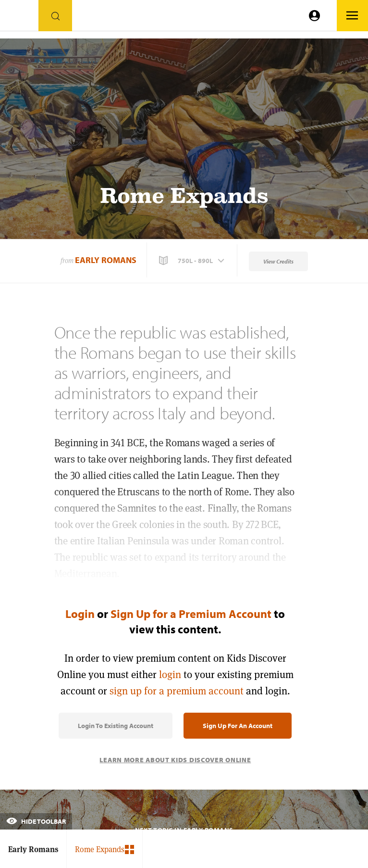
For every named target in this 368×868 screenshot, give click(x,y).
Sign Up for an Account (238, 726)
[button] (193, 261)
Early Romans (106, 260)
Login (80, 614)
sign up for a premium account (177, 691)
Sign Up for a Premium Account (191, 614)
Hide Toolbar (36, 821)
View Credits (278, 261)
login (170, 674)
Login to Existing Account (116, 726)
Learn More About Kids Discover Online (175, 760)
